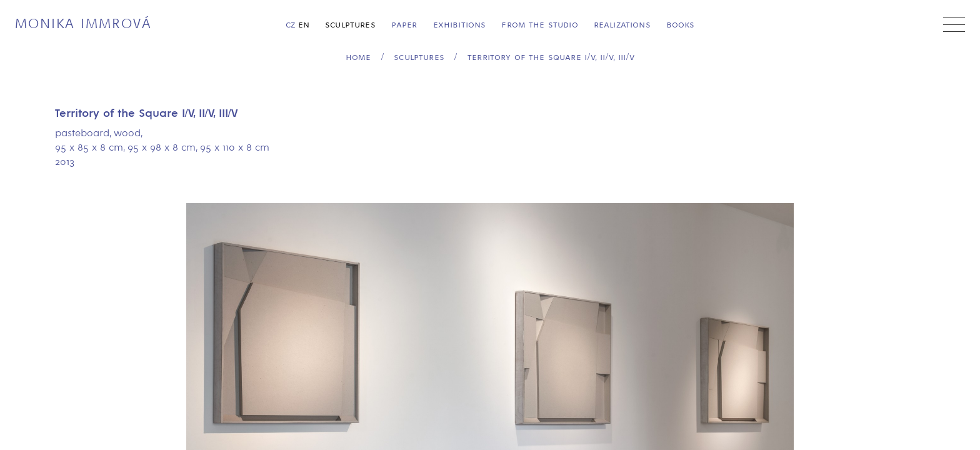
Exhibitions (460, 25)
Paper (404, 25)
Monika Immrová (83, 24)
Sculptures (350, 25)
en (304, 25)
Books (681, 25)
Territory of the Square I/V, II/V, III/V (551, 57)
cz (290, 25)
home (358, 57)
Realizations (622, 25)
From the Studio (539, 25)
